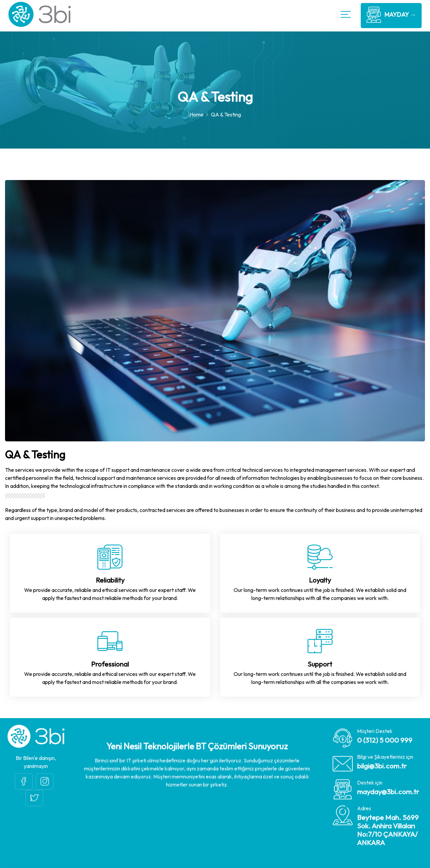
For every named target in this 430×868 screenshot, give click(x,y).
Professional (110, 664)
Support (320, 664)
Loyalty (320, 580)
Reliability (110, 580)
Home (196, 114)
